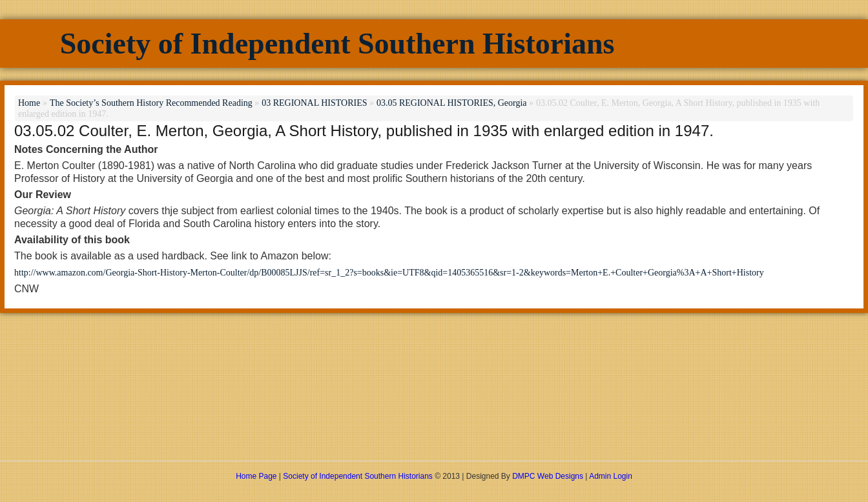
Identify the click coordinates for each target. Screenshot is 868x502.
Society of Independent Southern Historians (337, 44)
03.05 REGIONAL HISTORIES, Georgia (452, 103)
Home (29, 103)
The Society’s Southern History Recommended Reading (151, 103)
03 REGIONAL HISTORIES (314, 103)
